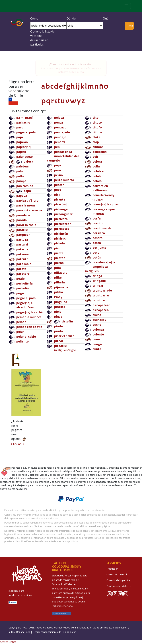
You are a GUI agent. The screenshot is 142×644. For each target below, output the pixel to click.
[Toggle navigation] (126, 6)
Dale (130, 26)
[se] (24, 147)
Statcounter (8, 642)
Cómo (34, 18)
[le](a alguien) (100, 267)
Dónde (71, 18)
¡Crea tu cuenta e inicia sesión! (71, 64)
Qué (106, 18)
